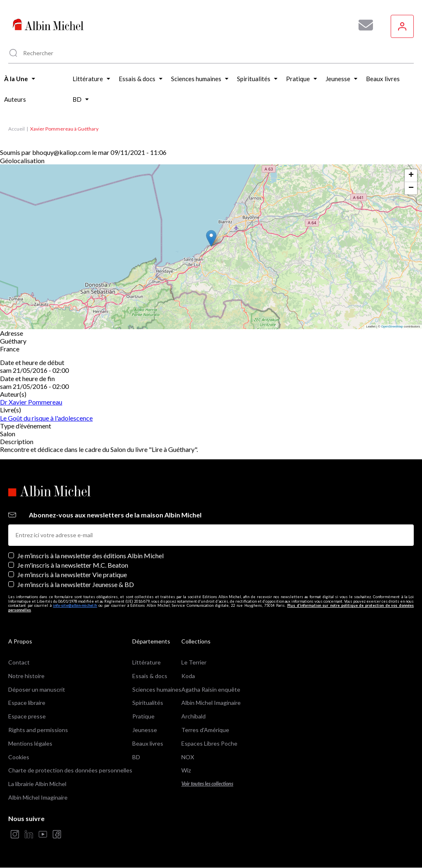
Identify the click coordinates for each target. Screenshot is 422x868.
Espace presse (27, 716)
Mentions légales (30, 743)
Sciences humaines (157, 689)
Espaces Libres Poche (209, 743)
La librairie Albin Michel (37, 784)
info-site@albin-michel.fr (75, 605)
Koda (188, 676)
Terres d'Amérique (205, 730)
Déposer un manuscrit (37, 689)
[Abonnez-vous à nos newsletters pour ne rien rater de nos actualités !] (363, 25)
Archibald (193, 716)
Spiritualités (148, 703)
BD (136, 757)
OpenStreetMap (392, 326)
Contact (19, 662)
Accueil (16, 129)
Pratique (143, 716)
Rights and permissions (38, 730)
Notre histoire (26, 676)
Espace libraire (27, 703)
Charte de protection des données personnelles (70, 770)
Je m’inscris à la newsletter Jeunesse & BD (76, 584)
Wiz (186, 770)
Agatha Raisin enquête (211, 689)
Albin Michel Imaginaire (38, 797)
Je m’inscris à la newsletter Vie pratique (72, 574)
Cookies (19, 757)
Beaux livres (148, 743)
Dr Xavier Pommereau (31, 402)
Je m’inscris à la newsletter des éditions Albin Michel (90, 556)
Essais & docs (150, 676)
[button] (211, 238)
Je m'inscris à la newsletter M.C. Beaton (73, 565)
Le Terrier (194, 662)
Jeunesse (145, 730)
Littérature (147, 662)
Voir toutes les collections (207, 784)
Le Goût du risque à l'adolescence (46, 418)
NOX (188, 757)
